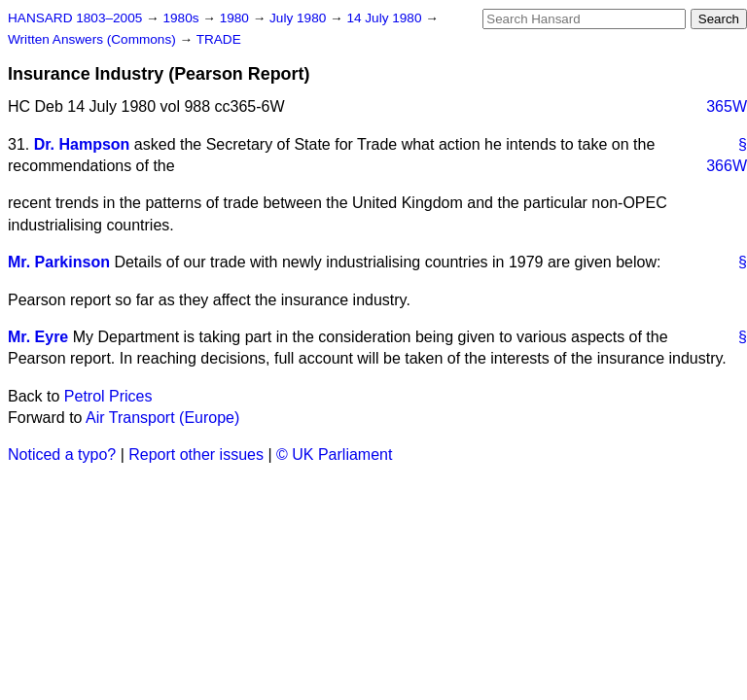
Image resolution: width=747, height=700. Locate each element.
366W (727, 166)
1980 (236, 18)
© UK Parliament (334, 455)
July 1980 (300, 18)
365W (727, 106)
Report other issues (196, 455)
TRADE (219, 39)
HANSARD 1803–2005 (75, 18)
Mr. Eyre (38, 337)
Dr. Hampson (82, 144)
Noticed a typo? (62, 455)
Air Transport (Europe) (162, 418)
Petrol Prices (108, 396)
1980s (182, 18)
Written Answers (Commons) (94, 39)
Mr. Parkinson (59, 262)
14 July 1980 (386, 18)
